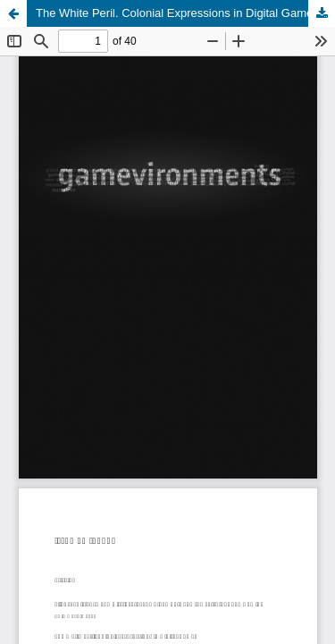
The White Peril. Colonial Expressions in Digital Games (177, 13)
